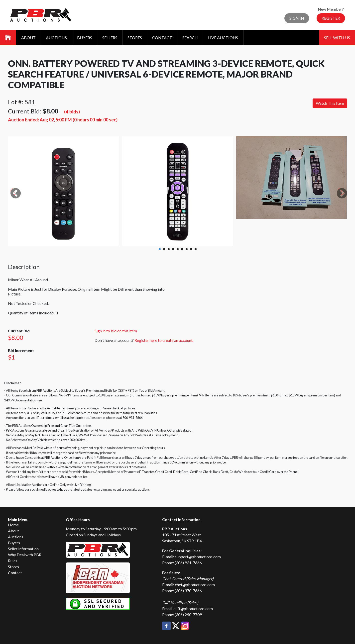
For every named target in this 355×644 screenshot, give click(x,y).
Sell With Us (337, 38)
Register (331, 18)
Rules (13, 561)
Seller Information (23, 549)
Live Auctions (223, 38)
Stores (135, 38)
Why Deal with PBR (25, 555)
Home (13, 525)
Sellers (110, 38)
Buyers (85, 38)
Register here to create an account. (164, 340)
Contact (162, 38)
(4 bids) (72, 112)
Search (190, 38)
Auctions (56, 38)
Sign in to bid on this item (116, 331)
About (28, 38)
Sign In (297, 18)
